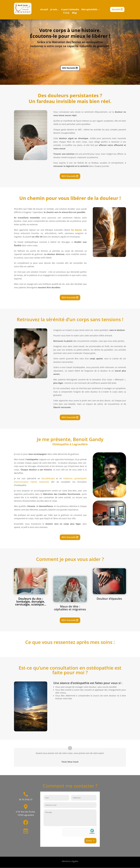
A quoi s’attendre (70, 10)
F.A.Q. (66, 13)
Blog (74, 13)
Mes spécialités (89, 10)
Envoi (89, 841)
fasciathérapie (48, 478)
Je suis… (55, 10)
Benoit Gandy (88, 439)
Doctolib (116, 9)
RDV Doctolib (69, 68)
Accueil (44, 10)
